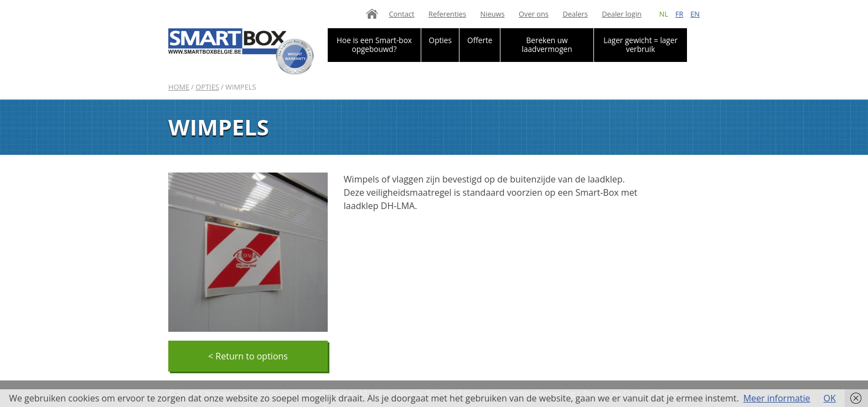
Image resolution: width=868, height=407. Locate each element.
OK (830, 398)
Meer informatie (777, 398)
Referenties (447, 14)
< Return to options (248, 356)
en (695, 14)
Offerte (480, 40)
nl (664, 14)
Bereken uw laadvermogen (547, 45)
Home (372, 14)
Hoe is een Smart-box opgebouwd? (374, 45)
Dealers (575, 14)
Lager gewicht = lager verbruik (640, 45)
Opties (440, 40)
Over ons (534, 14)
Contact (402, 14)
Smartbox (241, 51)
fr (680, 14)
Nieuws (493, 14)
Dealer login (622, 14)
